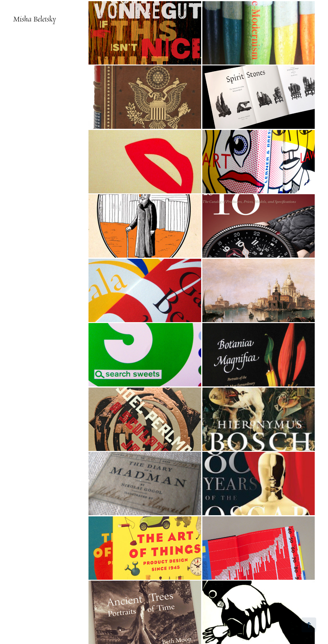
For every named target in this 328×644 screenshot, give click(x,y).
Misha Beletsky (35, 19)
